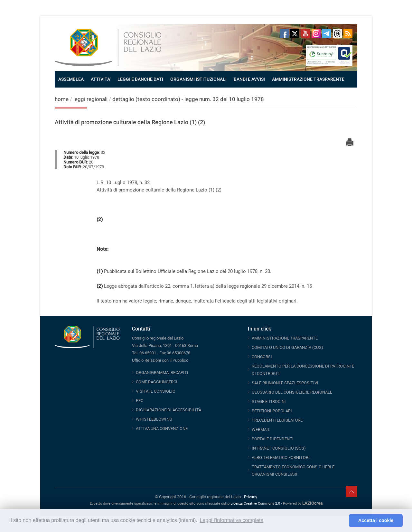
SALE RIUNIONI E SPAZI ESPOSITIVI (285, 383)
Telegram (327, 33)
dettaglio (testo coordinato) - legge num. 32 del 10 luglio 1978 (188, 99)
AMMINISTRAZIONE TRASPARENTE (308, 79)
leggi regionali (91, 99)
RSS (348, 33)
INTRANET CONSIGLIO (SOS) (279, 448)
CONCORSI (262, 357)
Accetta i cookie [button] (376, 520)
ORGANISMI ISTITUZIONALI (198, 79)
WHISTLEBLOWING (154, 419)
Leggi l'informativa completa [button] (231, 520)
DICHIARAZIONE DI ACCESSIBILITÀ (169, 410)
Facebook (284, 33)
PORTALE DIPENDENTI (273, 439)
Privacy (251, 497)
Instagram (316, 33)
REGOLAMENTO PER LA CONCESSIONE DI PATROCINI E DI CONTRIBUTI (303, 370)
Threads (337, 33)
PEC (140, 401)
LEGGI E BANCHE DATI (140, 79)
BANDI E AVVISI (249, 79)
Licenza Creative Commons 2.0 (255, 504)
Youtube (305, 33)
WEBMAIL (261, 429)
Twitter (295, 33)
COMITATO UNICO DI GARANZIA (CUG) (287, 347)
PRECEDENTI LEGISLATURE (277, 420)
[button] (342, 521)
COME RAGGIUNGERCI (157, 382)
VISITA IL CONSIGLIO (156, 391)
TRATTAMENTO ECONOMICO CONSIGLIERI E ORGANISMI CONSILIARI (293, 471)
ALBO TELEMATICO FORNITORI (281, 457)
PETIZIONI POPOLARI (272, 411)
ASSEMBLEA (71, 79)
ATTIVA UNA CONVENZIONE (162, 429)
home (62, 99)
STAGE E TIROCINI (269, 401)
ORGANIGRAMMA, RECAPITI (162, 373)
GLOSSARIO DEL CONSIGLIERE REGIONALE (292, 392)
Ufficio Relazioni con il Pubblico (160, 360)
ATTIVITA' (101, 79)
